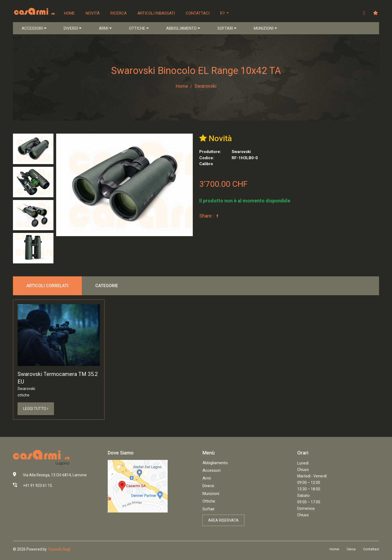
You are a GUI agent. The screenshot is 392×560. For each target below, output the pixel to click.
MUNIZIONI (265, 29)
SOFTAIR (227, 29)
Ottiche (209, 501)
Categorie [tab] (107, 286)
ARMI (105, 29)
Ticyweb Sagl (59, 549)
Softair (209, 509)
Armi (207, 478)
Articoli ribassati (156, 13)
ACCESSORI (34, 29)
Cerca (351, 550)
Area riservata (223, 521)
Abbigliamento (215, 463)
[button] (225, 13)
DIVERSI (73, 29)
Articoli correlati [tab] (47, 286)
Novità (93, 13)
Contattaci (198, 13)
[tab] (33, 149)
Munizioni (211, 494)
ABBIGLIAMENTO (183, 29)
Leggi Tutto (36, 409)
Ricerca (119, 13)
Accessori (212, 471)
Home (70, 13)
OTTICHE (139, 29)
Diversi (208, 486)
